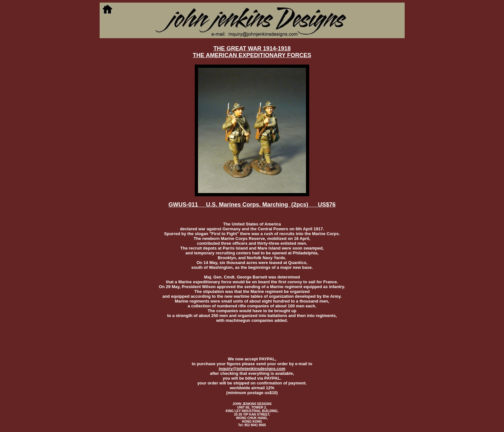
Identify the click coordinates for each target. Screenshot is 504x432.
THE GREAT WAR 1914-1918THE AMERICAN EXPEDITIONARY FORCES (252, 52)
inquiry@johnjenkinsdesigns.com (252, 369)
